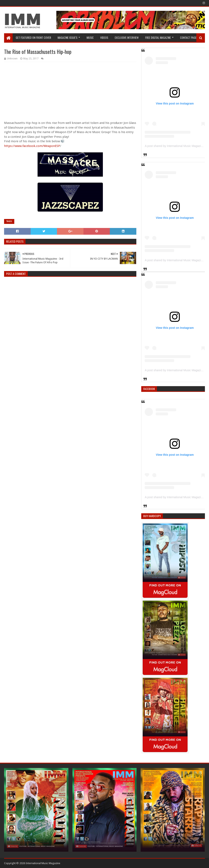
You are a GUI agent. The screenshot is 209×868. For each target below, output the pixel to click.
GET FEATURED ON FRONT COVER (33, 37)
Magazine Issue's (67, 37)
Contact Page (188, 37)
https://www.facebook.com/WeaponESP (32, 146)
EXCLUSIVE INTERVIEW (127, 37)
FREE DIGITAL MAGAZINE (158, 37)
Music (90, 37)
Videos (104, 37)
